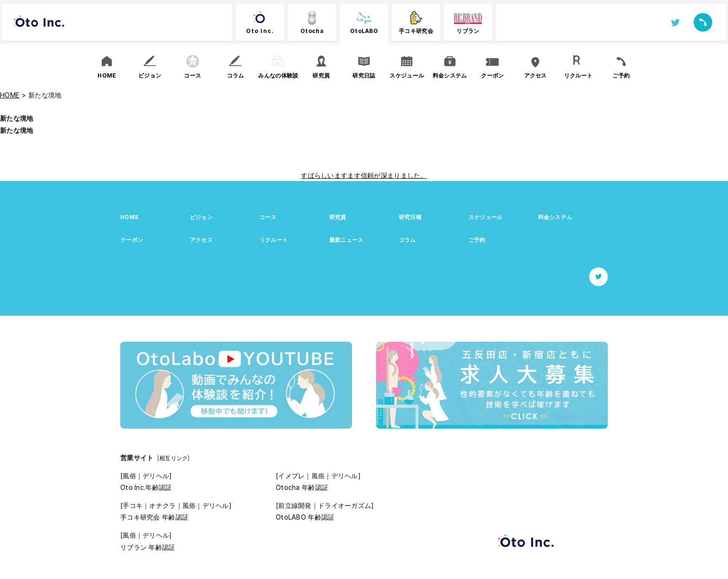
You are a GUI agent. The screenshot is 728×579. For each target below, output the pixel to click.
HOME (130, 217)
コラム (407, 240)
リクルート (274, 240)
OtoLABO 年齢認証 (305, 517)
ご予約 (477, 240)
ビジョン (201, 217)
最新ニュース (346, 240)
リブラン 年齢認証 (148, 547)
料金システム (555, 217)
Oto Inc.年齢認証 (146, 487)
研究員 (338, 217)
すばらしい (317, 175)
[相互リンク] (174, 458)
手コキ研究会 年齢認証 (154, 517)
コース (268, 217)
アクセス (201, 240)
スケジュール (486, 217)
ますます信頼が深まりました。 (381, 175)
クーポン (132, 240)
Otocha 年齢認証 (302, 487)
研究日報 (410, 217)
